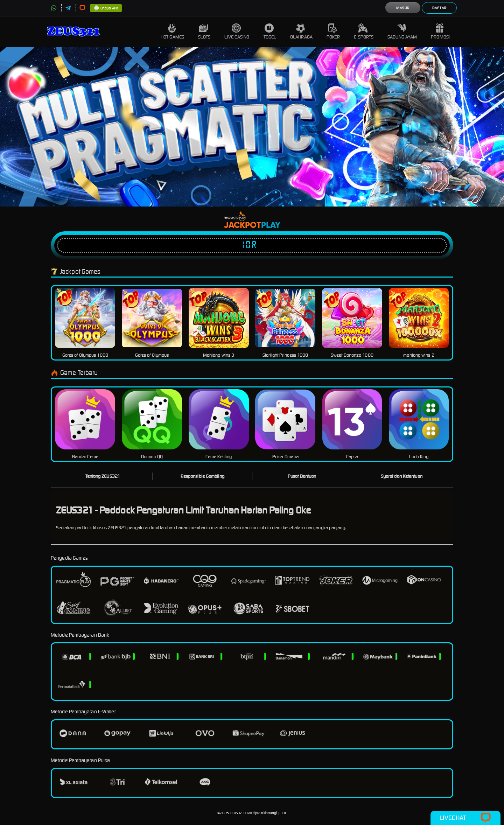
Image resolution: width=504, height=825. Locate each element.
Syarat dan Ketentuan (402, 476)
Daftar (439, 8)
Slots (204, 32)
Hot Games (172, 32)
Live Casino (237, 32)
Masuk (403, 8)
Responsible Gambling (202, 476)
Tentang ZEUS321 (103, 476)
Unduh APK (106, 8)
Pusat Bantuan (302, 476)
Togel (270, 32)
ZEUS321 (237, 813)
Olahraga (301, 32)
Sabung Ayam (402, 32)
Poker (333, 32)
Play (271, 225)
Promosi (440, 32)
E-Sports (364, 32)
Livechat (465, 818)
